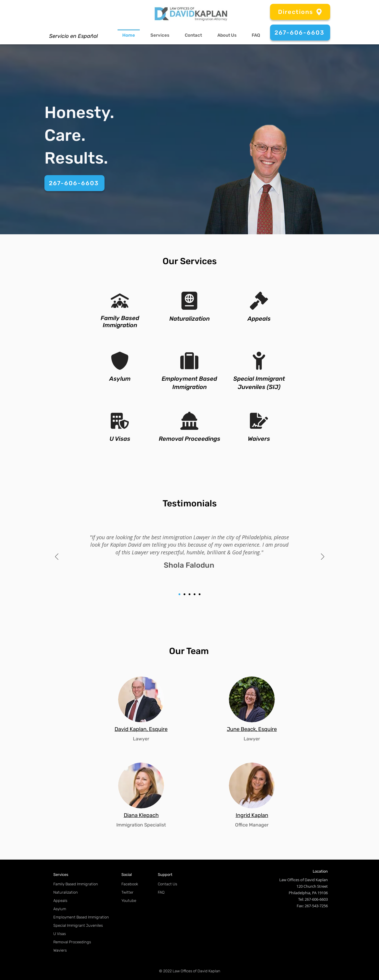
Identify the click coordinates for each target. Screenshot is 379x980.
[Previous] (57, 557)
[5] (200, 594)
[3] (189, 594)
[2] (184, 594)
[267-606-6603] (300, 33)
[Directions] (300, 12)
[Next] (323, 557)
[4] (195, 594)
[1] (179, 594)
